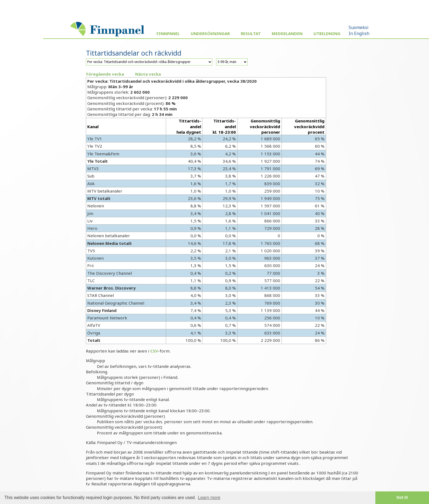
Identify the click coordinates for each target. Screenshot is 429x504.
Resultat (251, 33)
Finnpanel (168, 33)
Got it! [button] (402, 497)
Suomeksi (359, 27)
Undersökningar (210, 33)
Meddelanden (287, 33)
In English (359, 33)
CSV (154, 351)
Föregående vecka (105, 74)
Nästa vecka (148, 74)
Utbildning (327, 33)
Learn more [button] (209, 498)
